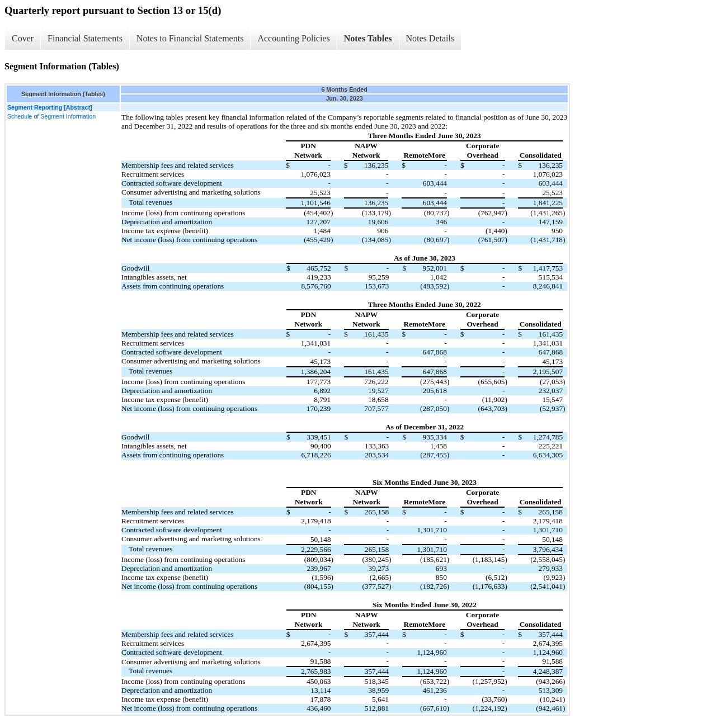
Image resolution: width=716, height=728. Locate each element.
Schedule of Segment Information (51, 116)
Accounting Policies (293, 38)
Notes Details (430, 38)
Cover (23, 38)
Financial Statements (85, 38)
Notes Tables (368, 38)
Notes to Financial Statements (190, 38)
